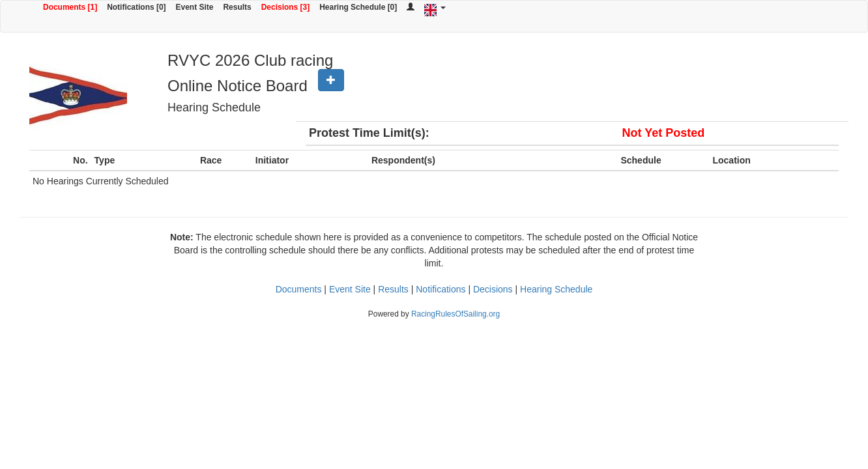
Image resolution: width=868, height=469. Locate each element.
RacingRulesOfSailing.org (456, 314)
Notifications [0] (136, 7)
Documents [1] (70, 7)
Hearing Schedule (556, 289)
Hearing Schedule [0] (358, 7)
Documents (299, 289)
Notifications (441, 289)
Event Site (195, 7)
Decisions (493, 289)
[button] (331, 80)
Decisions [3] (286, 7)
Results (237, 7)
